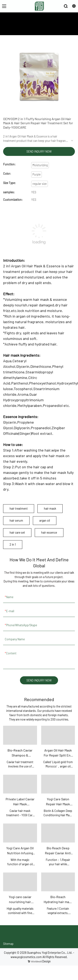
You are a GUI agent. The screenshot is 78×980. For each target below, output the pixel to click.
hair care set (17, 532)
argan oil (45, 520)
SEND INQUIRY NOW (39, 151)
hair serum (16, 520)
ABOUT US (31, 29)
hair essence (49, 532)
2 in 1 (13, 544)
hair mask (50, 509)
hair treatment (19, 509)
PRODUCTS (47, 29)
